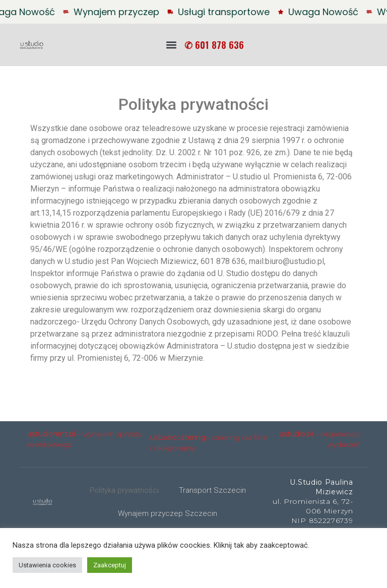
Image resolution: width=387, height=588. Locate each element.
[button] (171, 45)
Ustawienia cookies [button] (47, 565)
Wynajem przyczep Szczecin (168, 513)
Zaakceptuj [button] (110, 565)
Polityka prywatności (124, 490)
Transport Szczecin (212, 490)
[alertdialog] (193, 12)
